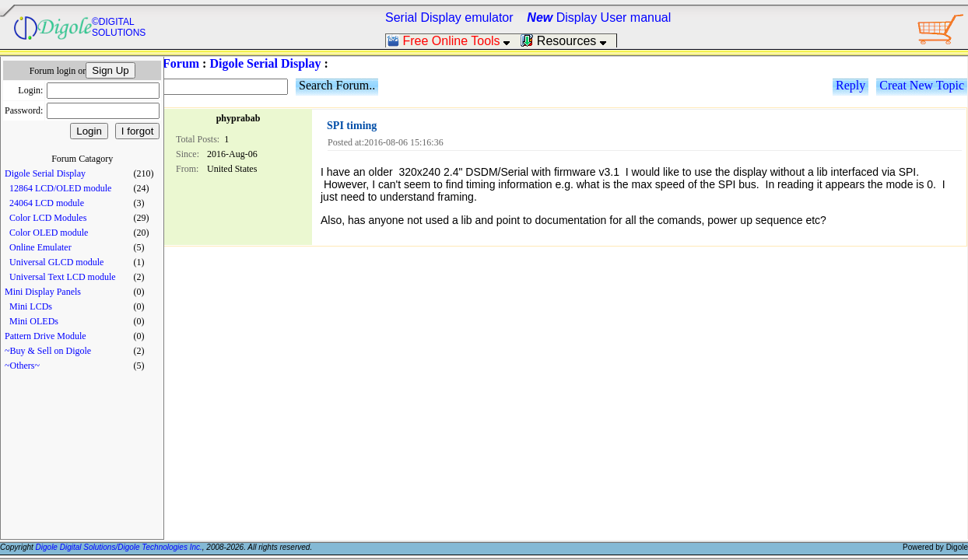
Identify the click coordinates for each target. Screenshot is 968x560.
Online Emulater (40, 247)
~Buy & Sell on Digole (48, 351)
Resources (568, 41)
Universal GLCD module (56, 262)
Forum (181, 63)
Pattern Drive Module (46, 336)
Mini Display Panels (43, 292)
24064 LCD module (47, 203)
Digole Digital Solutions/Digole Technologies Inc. (119, 547)
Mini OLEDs (34, 321)
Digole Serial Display (45, 173)
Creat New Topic (922, 85)
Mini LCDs (31, 306)
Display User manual (599, 17)
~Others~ (22, 366)
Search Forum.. (337, 85)
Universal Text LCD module (63, 277)
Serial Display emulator (449, 17)
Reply (851, 85)
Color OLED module (49, 233)
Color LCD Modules (48, 218)
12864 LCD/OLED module (60, 188)
